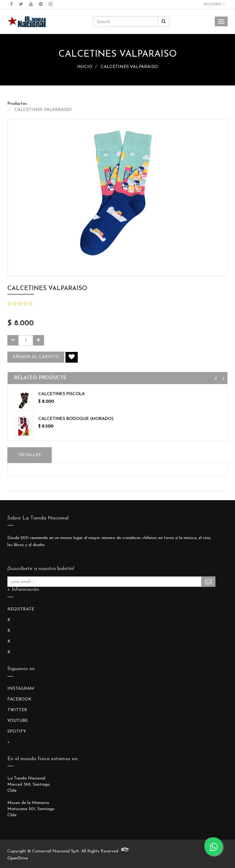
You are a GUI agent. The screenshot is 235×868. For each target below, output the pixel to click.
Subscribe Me (208, 582)
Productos (17, 104)
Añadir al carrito (36, 357)
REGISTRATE (21, 609)
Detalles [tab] (30, 455)
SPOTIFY (17, 732)
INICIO (85, 67)
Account (214, 4)
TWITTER (17, 710)
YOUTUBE (18, 721)
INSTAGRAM (21, 689)
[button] (216, 379)
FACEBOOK (19, 699)
